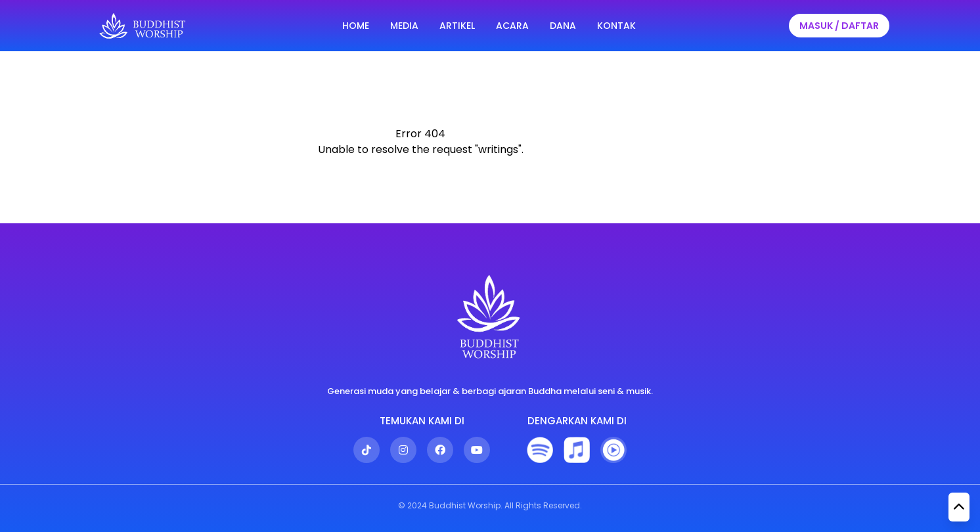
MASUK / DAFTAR (839, 26)
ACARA (512, 26)
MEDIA (404, 26)
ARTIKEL (457, 26)
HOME (356, 26)
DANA (563, 26)
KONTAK (616, 26)
